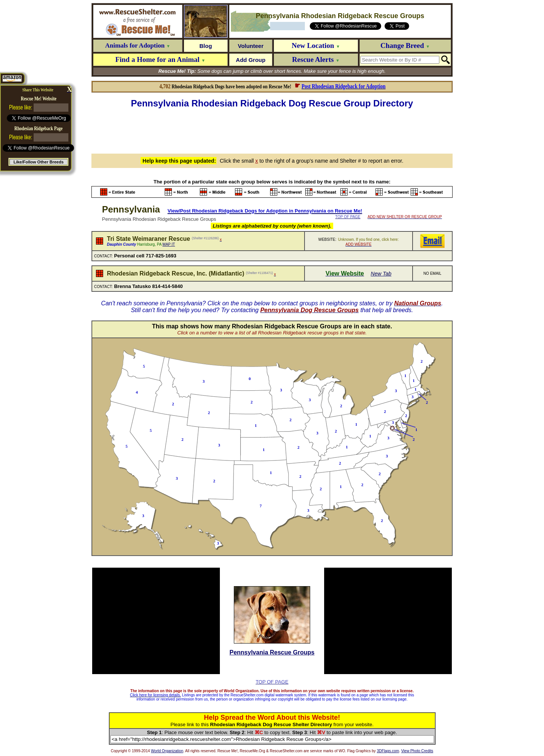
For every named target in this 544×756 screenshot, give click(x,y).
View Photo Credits (417, 751)
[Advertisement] (272, 130)
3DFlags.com (388, 751)
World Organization (167, 751)
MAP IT (169, 244)
